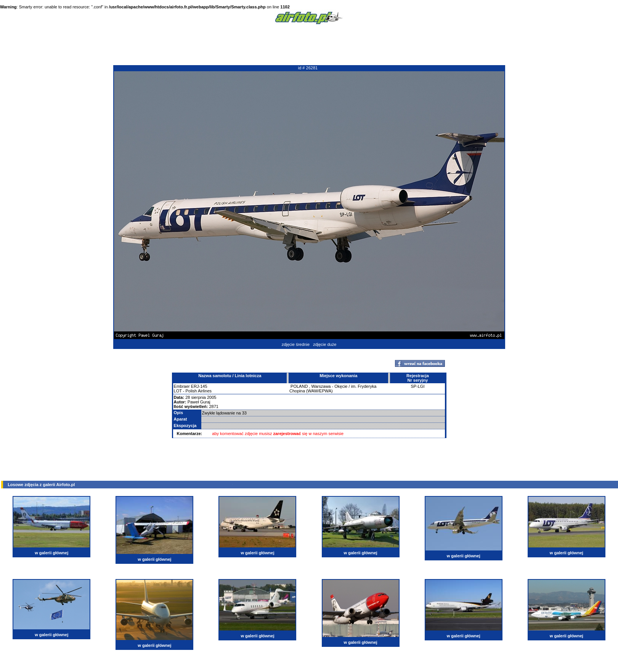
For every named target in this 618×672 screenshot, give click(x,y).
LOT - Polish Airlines (193, 391)
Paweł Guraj (199, 402)
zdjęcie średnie (296, 344)
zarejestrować (287, 434)
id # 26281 (308, 68)
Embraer (182, 386)
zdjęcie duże (325, 344)
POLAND (299, 386)
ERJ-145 (199, 386)
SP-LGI (417, 386)
